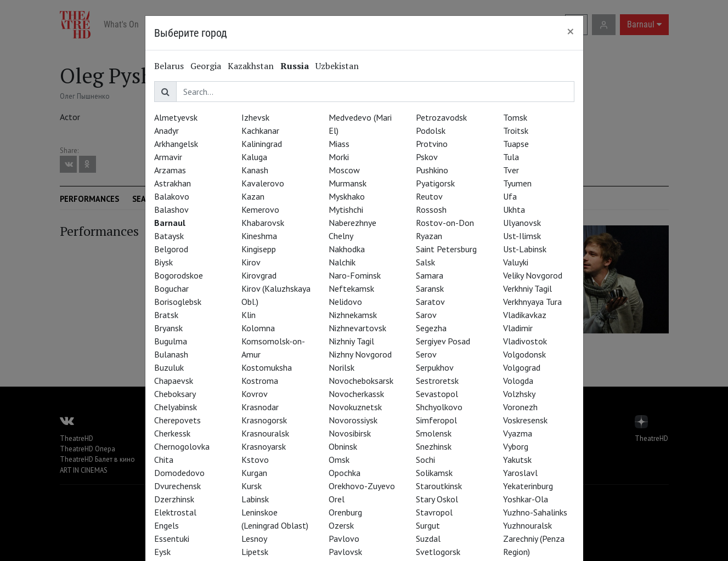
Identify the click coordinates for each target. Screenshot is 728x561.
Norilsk (342, 367)
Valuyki (516, 262)
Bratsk (166, 315)
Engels (167, 525)
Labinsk (255, 499)
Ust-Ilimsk (522, 236)
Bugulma (171, 341)
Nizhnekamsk (353, 315)
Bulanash (171, 354)
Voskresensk (525, 420)
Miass (339, 144)
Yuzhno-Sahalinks (535, 512)
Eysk (162, 552)
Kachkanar (260, 131)
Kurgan (254, 473)
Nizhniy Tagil (351, 341)
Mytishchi (346, 209)
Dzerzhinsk (174, 499)
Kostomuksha (267, 367)
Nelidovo (345, 302)
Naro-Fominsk (355, 275)
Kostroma (260, 381)
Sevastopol (437, 394)
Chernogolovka (182, 446)
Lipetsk (255, 552)
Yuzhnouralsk (527, 525)
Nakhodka (347, 249)
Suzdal (428, 539)
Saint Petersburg (446, 249)
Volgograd (522, 367)
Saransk (430, 288)
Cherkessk (172, 433)
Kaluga (254, 157)
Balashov (171, 209)
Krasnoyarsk (264, 446)
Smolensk (434, 433)
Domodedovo (179, 473)
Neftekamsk (351, 288)
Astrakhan (173, 183)
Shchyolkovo (439, 407)
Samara (430, 275)
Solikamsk (434, 473)
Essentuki (172, 539)
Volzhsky (519, 394)
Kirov (251, 262)
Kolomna (258, 328)
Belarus (169, 66)
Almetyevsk (176, 117)
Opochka (345, 473)
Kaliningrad (262, 144)
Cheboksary (175, 394)
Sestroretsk (437, 381)
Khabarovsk (263, 223)
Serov (426, 354)
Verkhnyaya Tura (532, 302)
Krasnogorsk (264, 420)
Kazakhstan (251, 66)
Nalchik (342, 262)
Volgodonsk (524, 354)
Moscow (344, 170)
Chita (164, 460)
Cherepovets (177, 420)
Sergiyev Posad (443, 341)
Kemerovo (260, 209)
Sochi (425, 460)
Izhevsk (255, 117)
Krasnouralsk (265, 433)
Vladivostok (525, 341)
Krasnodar (260, 407)
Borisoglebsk (178, 302)
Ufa (510, 196)
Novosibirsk (350, 433)
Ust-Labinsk (525, 249)
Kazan (253, 196)
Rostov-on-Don (445, 223)
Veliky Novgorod (533, 275)
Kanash (255, 170)
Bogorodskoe (179, 275)
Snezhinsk (434, 446)
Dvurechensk (177, 486)
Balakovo (172, 196)
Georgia (206, 66)
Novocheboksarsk (361, 381)
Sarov (426, 315)
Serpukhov (435, 367)
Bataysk (169, 236)
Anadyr (167, 131)
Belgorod (171, 249)
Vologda (518, 381)
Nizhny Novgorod (360, 354)
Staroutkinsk (439, 486)
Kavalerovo (263, 183)
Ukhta (514, 209)
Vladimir (518, 328)
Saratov (430, 302)
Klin (249, 315)
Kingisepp (259, 249)
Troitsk (516, 131)
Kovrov (255, 394)
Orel (337, 499)
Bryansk (168, 328)
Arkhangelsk (176, 144)
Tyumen (517, 183)
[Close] (571, 31)
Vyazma (518, 433)
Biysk (163, 262)
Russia (295, 66)
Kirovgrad (259, 275)
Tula (511, 157)
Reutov (429, 196)
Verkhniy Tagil (527, 288)
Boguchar (171, 288)
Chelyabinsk (176, 407)
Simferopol (436, 420)
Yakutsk (517, 460)
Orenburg (345, 512)
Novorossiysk (353, 420)
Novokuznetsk (355, 407)
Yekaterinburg (528, 486)
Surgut (428, 525)
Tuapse (516, 144)
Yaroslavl (520, 473)
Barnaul (170, 223)
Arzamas (170, 170)
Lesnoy (254, 539)
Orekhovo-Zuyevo (362, 486)
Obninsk (343, 446)
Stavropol (434, 512)
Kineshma (259, 236)
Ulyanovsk (522, 223)
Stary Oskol (437, 499)
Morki (339, 157)
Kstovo (255, 460)
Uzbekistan (337, 66)
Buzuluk (169, 367)
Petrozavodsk (441, 117)
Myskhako (347, 196)
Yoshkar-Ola (526, 499)
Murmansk (348, 183)
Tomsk (515, 117)
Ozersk (341, 525)
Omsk (339, 460)
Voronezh (520, 407)
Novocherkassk (356, 394)
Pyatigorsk (435, 183)
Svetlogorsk (438, 552)
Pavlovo (344, 539)
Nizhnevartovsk (357, 328)
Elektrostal (175, 512)
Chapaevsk (174, 381)
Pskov (427, 157)
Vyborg (516, 446)
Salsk (425, 262)
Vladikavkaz (525, 315)
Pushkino (432, 170)
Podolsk (431, 131)
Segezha (431, 328)
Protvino (432, 144)
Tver (511, 170)
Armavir (168, 157)
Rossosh (431, 209)
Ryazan (429, 236)
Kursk (252, 486)
